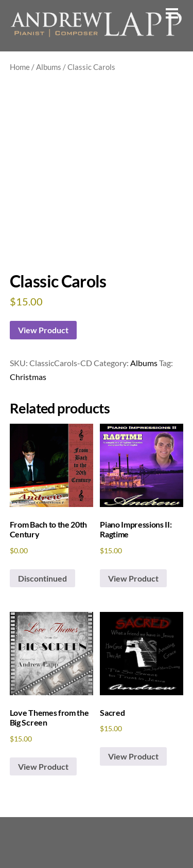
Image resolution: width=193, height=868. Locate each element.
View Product (43, 330)
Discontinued (42, 578)
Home (20, 67)
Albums (49, 67)
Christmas (28, 377)
